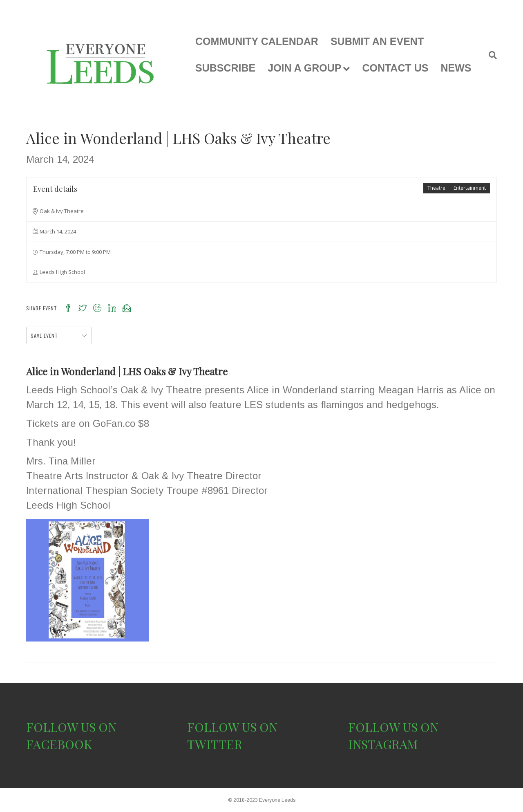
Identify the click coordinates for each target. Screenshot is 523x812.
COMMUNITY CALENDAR (257, 41)
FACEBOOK (59, 744)
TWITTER (215, 744)
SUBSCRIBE (225, 68)
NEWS (456, 68)
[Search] (490, 55)
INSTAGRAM (383, 744)
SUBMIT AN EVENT (377, 41)
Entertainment (470, 188)
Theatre (436, 188)
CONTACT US (395, 68)
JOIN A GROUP (304, 68)
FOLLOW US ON (71, 727)
